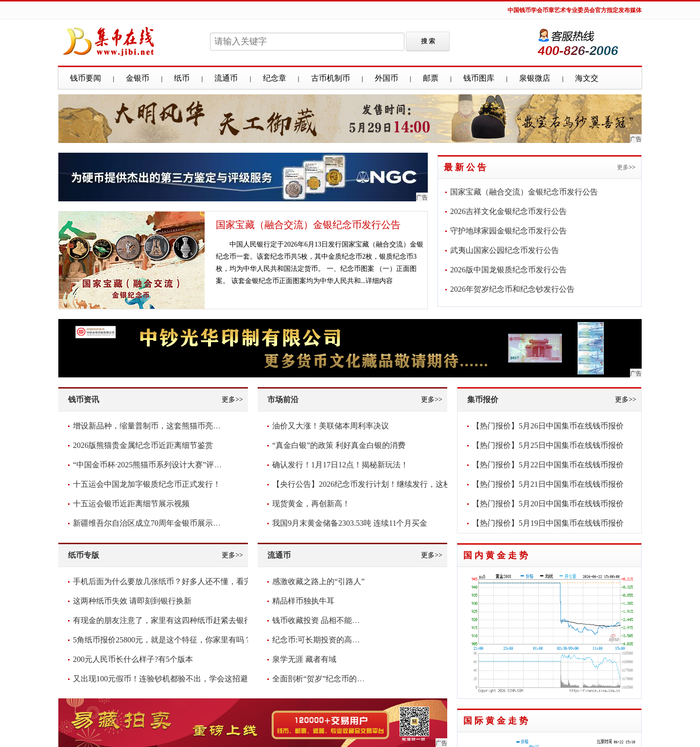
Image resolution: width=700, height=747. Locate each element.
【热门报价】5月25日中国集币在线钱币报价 (548, 445)
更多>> (626, 167)
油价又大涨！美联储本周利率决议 (331, 426)
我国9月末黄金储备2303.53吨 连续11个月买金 (350, 523)
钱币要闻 (86, 78)
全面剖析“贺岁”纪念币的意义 (322, 679)
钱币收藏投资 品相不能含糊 (320, 620)
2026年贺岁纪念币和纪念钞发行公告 (512, 289)
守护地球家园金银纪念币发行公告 (508, 231)
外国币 (386, 78)
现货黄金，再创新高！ (311, 504)
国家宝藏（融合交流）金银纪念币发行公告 (308, 225)
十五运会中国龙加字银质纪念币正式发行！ (147, 484)
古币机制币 (331, 78)
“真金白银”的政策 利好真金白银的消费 (339, 445)
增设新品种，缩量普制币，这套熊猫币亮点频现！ (158, 426)
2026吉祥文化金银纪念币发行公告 (508, 211)
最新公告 (466, 167)
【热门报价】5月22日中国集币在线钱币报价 (548, 465)
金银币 (138, 78)
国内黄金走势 (497, 555)
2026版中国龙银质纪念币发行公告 (508, 270)
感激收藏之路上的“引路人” (318, 581)
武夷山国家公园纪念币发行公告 (505, 250)
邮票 (431, 78)
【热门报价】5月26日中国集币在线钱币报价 (548, 426)
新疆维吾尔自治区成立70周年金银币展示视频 (151, 523)
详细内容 (379, 281)
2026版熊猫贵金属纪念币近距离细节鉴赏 (143, 445)
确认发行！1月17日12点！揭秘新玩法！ (340, 465)
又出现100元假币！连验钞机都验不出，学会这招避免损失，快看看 (188, 679)
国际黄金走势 (497, 721)
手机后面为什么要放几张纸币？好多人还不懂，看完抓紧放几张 (182, 581)
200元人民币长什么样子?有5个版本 (133, 659)
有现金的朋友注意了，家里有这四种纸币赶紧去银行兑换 (170, 620)
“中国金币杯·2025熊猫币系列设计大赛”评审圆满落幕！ (167, 465)
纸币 (182, 78)
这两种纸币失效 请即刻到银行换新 (132, 601)
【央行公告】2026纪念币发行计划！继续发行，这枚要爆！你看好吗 (389, 484)
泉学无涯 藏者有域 (304, 659)
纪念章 (275, 78)
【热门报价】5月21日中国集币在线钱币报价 (548, 484)
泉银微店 (535, 78)
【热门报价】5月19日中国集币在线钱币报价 (548, 523)
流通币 (226, 78)
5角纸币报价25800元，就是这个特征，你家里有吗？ (162, 640)
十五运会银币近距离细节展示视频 (131, 504)
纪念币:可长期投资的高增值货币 (328, 640)
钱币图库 (479, 78)
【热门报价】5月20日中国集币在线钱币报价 (548, 504)
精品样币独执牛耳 (303, 601)
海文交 (587, 78)
